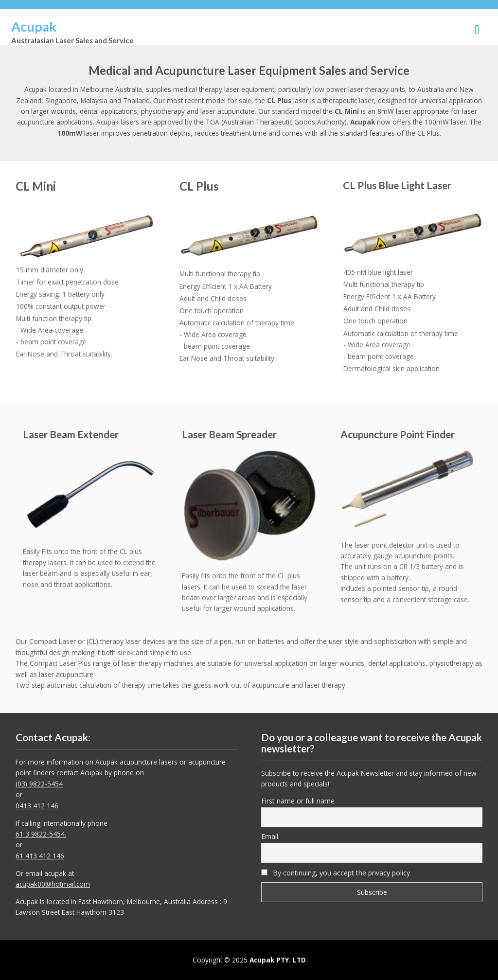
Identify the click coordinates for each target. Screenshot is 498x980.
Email (270, 836)
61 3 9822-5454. (41, 834)
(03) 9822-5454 (39, 784)
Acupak (34, 27)
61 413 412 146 (40, 856)
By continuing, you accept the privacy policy (336, 873)
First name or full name (298, 801)
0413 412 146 (37, 806)
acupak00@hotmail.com (53, 884)
